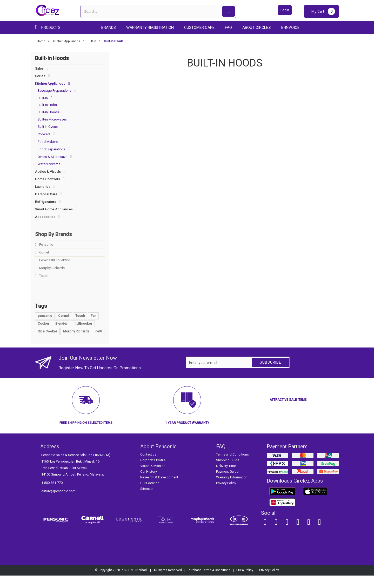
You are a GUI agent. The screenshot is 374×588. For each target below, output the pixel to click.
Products (51, 28)
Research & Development (159, 490)
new (99, 344)
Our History (149, 484)
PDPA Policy (245, 583)
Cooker (44, 336)
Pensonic (46, 245)
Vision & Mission (153, 478)
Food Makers (48, 142)
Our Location (150, 495)
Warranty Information (232, 490)
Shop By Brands (54, 234)
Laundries (43, 187)
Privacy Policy (226, 495)
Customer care (199, 28)
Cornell (44, 252)
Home (41, 41)
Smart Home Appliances (54, 209)
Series (40, 76)
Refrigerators (46, 202)
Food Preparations (52, 149)
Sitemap (146, 501)
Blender (61, 336)
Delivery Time (226, 478)
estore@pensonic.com (58, 503)
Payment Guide (227, 484)
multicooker (83, 336)
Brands (109, 28)
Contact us (148, 467)
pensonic (45, 328)
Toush (43, 276)
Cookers (44, 134)
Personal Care (46, 194)
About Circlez (257, 28)
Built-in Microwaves (52, 119)
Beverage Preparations (55, 91)
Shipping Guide (228, 473)
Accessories (45, 217)
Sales (39, 68)
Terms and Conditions (232, 467)
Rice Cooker (47, 344)
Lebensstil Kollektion (55, 260)
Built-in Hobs (47, 105)
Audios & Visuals (48, 172)
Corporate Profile (153, 473)
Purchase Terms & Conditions (209, 583)
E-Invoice (290, 28)
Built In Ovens (48, 127)
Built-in (43, 98)
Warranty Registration (150, 28)
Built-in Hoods (48, 112)
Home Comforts (48, 179)
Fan (93, 328)
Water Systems (49, 164)
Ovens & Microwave (52, 157)
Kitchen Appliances (50, 83)
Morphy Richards (52, 268)
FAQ (228, 28)
